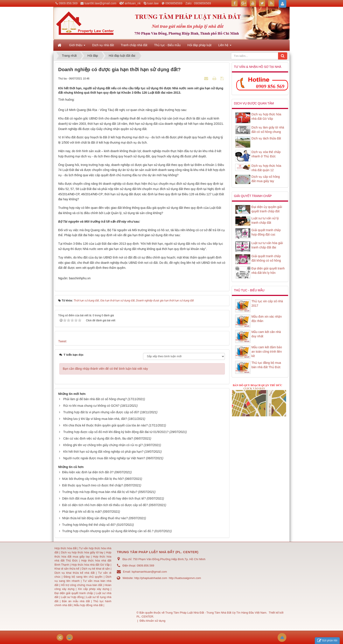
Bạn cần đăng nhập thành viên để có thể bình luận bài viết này (105, 369)
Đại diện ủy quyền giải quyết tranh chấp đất (267, 209)
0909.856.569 (68, 3)
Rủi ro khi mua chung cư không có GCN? (91, 406)
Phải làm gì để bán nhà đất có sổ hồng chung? (95, 399)
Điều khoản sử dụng (152, 621)
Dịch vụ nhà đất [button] (103, 45)
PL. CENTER (145, 617)
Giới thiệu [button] (77, 46)
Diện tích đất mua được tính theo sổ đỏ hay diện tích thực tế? (104, 498)
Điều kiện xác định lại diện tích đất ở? (88, 472)
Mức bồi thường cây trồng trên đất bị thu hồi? (93, 479)
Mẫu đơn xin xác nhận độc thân (267, 319)
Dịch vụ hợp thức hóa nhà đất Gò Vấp (266, 116)
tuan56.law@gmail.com (100, 3)
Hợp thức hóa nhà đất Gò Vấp (91, 565)
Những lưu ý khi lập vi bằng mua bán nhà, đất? (95, 419)
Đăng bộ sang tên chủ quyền (84, 577)
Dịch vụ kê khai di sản (96, 569)
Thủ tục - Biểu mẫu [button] (167, 45)
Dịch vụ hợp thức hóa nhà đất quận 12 (266, 168)
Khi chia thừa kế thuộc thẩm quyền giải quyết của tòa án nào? (106, 425)
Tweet (62, 341)
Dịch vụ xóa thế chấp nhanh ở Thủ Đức (266, 154)
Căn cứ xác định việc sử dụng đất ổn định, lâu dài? (98, 438)
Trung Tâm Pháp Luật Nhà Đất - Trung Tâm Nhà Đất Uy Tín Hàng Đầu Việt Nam (216, 613)
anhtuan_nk (133, 3)
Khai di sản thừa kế (67, 569)
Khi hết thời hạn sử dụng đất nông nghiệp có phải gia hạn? (103, 452)
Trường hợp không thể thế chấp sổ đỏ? (89, 525)
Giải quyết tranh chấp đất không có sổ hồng (266, 258)
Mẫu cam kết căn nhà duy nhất (266, 334)
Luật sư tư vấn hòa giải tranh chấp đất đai (267, 245)
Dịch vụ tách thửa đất (266, 138)
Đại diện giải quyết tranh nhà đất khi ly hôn (268, 271)
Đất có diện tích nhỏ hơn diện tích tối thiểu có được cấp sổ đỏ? (105, 505)
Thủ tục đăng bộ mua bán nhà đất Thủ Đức (266, 365)
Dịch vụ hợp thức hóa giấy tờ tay (82, 552)
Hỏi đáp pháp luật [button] (199, 45)
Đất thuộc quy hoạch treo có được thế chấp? (93, 485)
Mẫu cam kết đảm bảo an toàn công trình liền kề (267, 352)
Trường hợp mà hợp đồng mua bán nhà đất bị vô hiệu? (100, 492)
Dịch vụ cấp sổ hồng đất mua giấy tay (266, 179)
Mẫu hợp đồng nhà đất (88, 605)
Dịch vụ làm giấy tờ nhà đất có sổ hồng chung (268, 130)
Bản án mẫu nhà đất (76, 601)
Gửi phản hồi (327, 641)
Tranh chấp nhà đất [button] (134, 45)
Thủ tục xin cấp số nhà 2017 (267, 303)
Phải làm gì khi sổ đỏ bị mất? (82, 512)
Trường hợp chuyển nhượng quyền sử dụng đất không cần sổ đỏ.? (108, 531)
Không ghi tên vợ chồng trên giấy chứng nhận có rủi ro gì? (103, 445)
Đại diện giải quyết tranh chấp (74, 593)
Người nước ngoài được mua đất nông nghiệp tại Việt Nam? (104, 458)
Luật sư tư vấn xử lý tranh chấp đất (265, 220)
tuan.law (153, 3)
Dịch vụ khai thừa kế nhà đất (74, 573)
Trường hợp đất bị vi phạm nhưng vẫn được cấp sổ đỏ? (101, 412)
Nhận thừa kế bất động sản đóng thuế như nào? (95, 518)
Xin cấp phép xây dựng (94, 589)
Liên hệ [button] (225, 46)
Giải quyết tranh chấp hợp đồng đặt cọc (266, 232)
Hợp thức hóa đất (66, 548)
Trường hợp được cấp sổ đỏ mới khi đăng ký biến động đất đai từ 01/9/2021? (116, 432)
